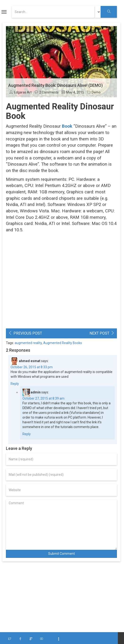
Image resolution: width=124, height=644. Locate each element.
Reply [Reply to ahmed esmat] (15, 384)
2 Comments (49, 92)
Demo (96, 92)
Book (67, 126)
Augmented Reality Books (63, 343)
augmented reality (28, 343)
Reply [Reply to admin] (27, 434)
